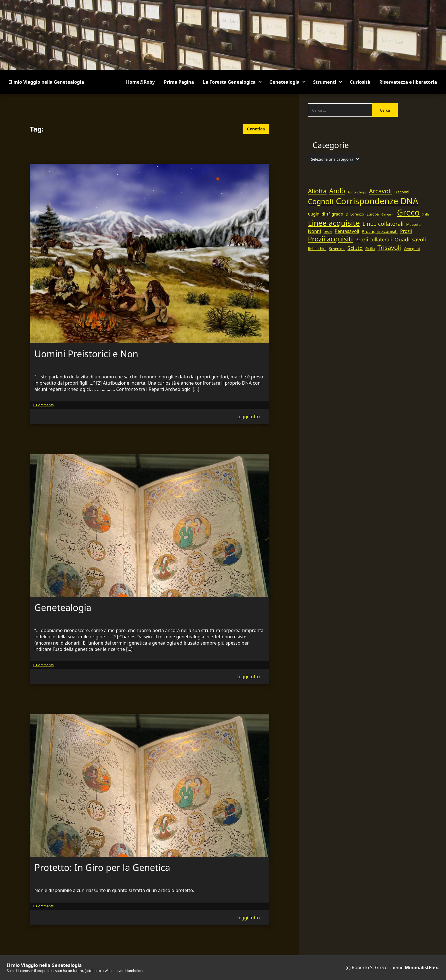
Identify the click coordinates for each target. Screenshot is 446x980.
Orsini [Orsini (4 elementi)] (328, 232)
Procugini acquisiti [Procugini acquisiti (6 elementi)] (380, 231)
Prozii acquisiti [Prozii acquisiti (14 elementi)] (331, 239)
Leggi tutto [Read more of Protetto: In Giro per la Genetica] (248, 918)
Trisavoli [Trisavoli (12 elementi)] (389, 248)
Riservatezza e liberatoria (408, 82)
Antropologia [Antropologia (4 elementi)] (357, 192)
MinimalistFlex (421, 967)
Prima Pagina (179, 82)
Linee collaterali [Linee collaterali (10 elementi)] (383, 224)
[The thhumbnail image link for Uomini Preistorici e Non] (149, 253)
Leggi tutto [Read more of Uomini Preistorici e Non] (248, 417)
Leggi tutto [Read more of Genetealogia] (248, 676)
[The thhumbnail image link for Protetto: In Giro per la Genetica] (149, 785)
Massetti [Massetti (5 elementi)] (413, 224)
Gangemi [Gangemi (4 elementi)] (388, 214)
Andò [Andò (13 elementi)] (337, 191)
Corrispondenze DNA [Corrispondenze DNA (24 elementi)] (377, 201)
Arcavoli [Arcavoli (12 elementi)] (380, 191)
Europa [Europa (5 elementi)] (373, 214)
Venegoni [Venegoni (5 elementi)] (412, 249)
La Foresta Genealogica (229, 82)
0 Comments (44, 405)
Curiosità (360, 82)
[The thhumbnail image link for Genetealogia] (149, 525)
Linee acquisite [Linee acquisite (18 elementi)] (334, 223)
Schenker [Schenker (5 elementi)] (337, 249)
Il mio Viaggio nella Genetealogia (47, 82)
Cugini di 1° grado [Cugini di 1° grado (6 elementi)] (326, 214)
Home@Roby (140, 82)
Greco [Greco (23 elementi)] (408, 212)
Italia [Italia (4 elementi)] (426, 214)
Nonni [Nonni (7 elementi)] (315, 231)
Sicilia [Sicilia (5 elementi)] (370, 249)
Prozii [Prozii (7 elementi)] (406, 231)
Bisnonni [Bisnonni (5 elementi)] (402, 192)
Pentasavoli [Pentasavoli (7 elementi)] (347, 231)
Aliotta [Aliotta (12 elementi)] (317, 191)
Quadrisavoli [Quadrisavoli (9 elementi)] (410, 239)
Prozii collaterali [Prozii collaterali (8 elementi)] (374, 239)
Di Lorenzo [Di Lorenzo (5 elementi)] (355, 214)
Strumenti (325, 82)
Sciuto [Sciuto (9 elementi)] (355, 248)
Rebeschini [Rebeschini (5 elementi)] (317, 249)
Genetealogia (284, 82)
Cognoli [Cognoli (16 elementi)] (321, 201)
